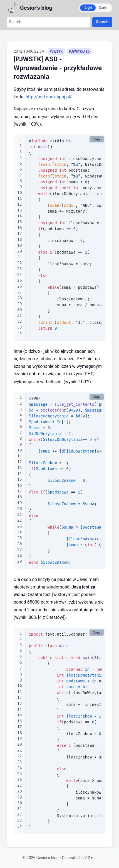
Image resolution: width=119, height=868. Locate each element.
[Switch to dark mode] (96, 8)
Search (102, 22)
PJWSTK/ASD (80, 52)
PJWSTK (56, 52)
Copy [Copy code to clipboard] (97, 139)
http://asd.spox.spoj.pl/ (49, 97)
